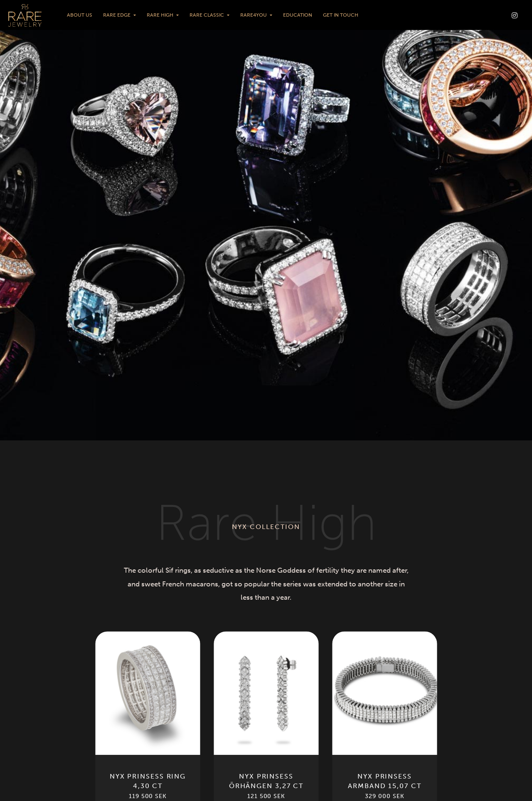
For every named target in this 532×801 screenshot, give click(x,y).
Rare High (160, 15)
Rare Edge (117, 15)
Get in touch (341, 15)
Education (298, 15)
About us (80, 15)
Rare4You (254, 15)
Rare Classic (207, 15)
